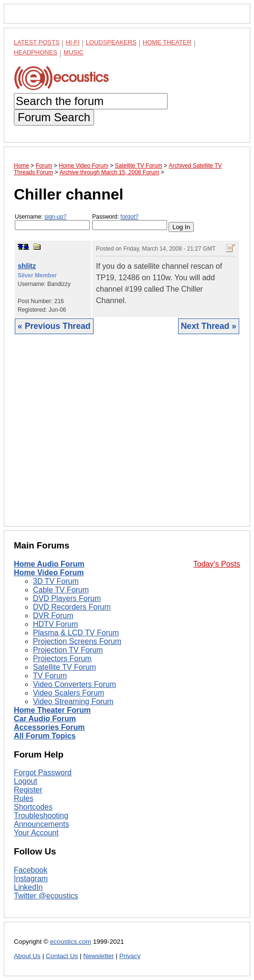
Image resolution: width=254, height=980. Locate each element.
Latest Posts (37, 42)
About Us (27, 956)
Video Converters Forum (74, 684)
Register (28, 790)
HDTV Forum (55, 624)
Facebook (31, 870)
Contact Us (62, 956)
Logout (26, 781)
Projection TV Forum (68, 650)
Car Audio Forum (45, 719)
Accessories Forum (49, 727)
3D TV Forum (56, 581)
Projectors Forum (62, 659)
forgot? (129, 217)
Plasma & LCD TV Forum (76, 633)
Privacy (130, 956)
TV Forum (50, 676)
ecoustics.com (71, 942)
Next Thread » (209, 326)
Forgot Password (43, 773)
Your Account (36, 833)
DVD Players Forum (67, 598)
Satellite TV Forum (64, 667)
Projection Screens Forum (77, 641)
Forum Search (54, 117)
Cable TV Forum (61, 590)
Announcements (42, 824)
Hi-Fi (73, 42)
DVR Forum (53, 616)
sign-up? (55, 217)
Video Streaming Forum (73, 701)
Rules (24, 798)
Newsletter (98, 956)
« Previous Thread (54, 326)
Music (74, 52)
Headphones (36, 52)
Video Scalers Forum (69, 693)
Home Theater (167, 42)
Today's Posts (217, 564)
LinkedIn (28, 887)
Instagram (31, 879)
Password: (130, 222)
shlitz (27, 266)
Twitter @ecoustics (46, 896)
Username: (52, 222)
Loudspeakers (111, 42)
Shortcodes (33, 807)
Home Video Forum (49, 573)
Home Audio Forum (49, 564)
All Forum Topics (45, 736)
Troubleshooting (41, 816)
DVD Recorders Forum (72, 607)
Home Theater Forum (52, 710)
